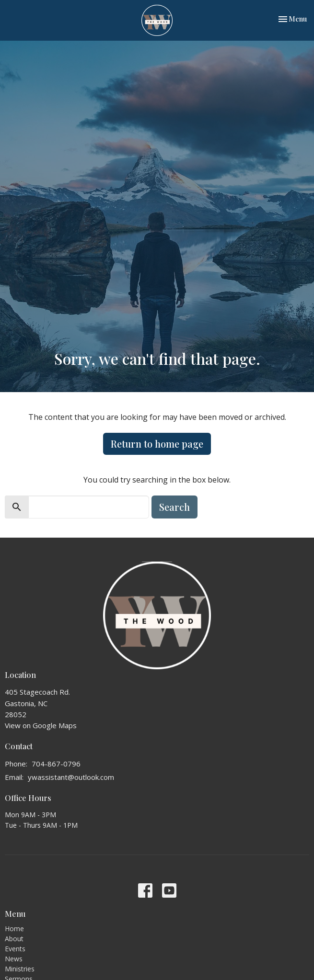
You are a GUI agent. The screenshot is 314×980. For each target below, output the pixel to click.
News (14, 959)
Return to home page (157, 444)
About (14, 939)
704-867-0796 (56, 764)
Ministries (20, 969)
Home (14, 929)
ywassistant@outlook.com (71, 777)
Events (15, 949)
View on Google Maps (41, 725)
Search (174, 507)
